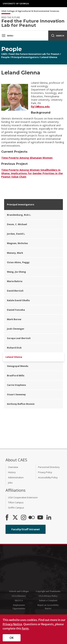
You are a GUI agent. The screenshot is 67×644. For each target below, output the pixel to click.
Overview (13, 467)
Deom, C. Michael (17, 224)
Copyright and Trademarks (48, 591)
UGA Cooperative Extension (23, 497)
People (5, 57)
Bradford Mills (16, 375)
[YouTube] (40, 518)
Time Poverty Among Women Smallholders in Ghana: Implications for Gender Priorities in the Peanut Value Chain (32, 173)
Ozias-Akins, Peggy (18, 262)
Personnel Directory (49, 467)
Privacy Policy (45, 472)
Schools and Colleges (19, 591)
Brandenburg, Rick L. (19, 215)
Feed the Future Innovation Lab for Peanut (34, 54)
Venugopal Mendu (18, 366)
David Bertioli (15, 291)
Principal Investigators (25, 57)
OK (12, 638)
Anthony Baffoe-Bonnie (21, 404)
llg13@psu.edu (40, 107)
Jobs (10, 483)
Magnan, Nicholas (17, 243)
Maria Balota (15, 281)
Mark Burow (14, 319)
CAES (4, 54)
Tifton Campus (16, 502)
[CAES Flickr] (32, 518)
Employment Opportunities (19, 607)
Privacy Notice (12, 624)
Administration (16, 477)
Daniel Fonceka (16, 310)
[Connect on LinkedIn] (49, 518)
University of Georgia (16, 4)
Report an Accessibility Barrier (48, 607)
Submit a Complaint (48, 600)
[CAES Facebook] (7, 518)
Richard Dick (14, 348)
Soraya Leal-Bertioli (19, 338)
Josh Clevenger (16, 329)
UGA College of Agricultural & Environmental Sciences (30, 11)
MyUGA (19, 600)
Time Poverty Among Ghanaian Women (27, 158)
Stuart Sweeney (16, 394)
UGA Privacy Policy (48, 596)
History (12, 472)
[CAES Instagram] (24, 518)
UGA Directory (19, 596)
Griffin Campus (16, 508)
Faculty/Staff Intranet (26, 529)
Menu (7, 36)
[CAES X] (16, 518)
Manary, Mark (15, 253)
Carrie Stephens (16, 385)
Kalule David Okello (18, 300)
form (25, 628)
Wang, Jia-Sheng (16, 272)
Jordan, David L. (16, 234)
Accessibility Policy (48, 477)
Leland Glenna (49, 57)
